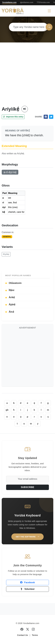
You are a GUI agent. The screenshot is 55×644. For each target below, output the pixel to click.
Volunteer (27, 589)
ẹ (34, 403)
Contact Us (23, 635)
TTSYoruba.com (43, 2)
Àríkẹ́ (10, 297)
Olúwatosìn (13, 283)
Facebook (27, 582)
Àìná (10, 312)
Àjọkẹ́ (10, 304)
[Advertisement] (27, 78)
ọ (21, 417)
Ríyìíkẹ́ (6, 254)
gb (7, 410)
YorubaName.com (9, 2)
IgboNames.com (27, 2)
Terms (35, 635)
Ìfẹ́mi (10, 290)
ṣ (48, 417)
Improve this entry (13, 117)
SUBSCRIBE (27, 487)
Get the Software (28, 537)
